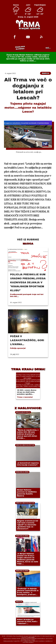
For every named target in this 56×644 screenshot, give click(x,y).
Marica (46, 73)
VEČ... (48, 48)
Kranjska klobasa (20, 48)
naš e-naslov (31, 637)
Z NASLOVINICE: (28, 408)
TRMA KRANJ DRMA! (28, 369)
